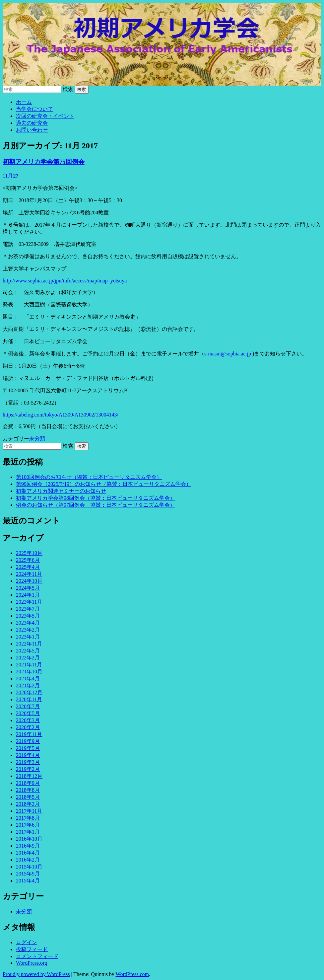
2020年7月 (28, 706)
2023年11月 (29, 602)
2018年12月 (29, 776)
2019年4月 (28, 755)
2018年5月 (28, 797)
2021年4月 (28, 678)
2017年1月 (28, 832)
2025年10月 (29, 553)
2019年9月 (28, 741)
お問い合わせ (32, 130)
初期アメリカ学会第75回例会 (44, 162)
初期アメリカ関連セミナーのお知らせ (61, 491)
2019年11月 (29, 734)
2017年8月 (28, 818)
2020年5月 (28, 713)
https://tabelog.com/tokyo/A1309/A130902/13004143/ (61, 415)
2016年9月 (28, 846)
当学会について (34, 109)
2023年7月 (28, 609)
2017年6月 (28, 825)
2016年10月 (29, 839)
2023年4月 (28, 623)
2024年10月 (29, 581)
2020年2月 (28, 727)
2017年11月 (29, 811)
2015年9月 (28, 874)
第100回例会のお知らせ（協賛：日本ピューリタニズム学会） (89, 477)
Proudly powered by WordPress (36, 974)
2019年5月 (28, 748)
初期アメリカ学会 (162, 44)
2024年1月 (28, 595)
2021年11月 (29, 665)
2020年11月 (29, 699)
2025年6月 (28, 560)
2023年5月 (28, 616)
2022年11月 (29, 644)
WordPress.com (132, 974)
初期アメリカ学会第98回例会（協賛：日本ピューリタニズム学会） (96, 498)
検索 (68, 89)
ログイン (27, 942)
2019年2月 (28, 769)
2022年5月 (28, 651)
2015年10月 (29, 867)
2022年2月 (28, 658)
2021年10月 (29, 672)
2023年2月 (28, 630)
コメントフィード (37, 956)
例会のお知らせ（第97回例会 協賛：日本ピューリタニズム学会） (96, 505)
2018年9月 (28, 783)
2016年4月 (28, 853)
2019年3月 (28, 762)
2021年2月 (28, 685)
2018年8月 (28, 790)
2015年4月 (28, 881)
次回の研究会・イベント (45, 116)
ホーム (24, 102)
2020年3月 (28, 720)
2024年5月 (28, 588)
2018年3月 (28, 804)
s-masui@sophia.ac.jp (228, 354)
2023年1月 (28, 637)
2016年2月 (28, 860)
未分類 (37, 439)
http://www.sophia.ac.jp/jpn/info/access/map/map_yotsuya (65, 281)
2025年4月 (28, 567)
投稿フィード (32, 949)
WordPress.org (32, 963)
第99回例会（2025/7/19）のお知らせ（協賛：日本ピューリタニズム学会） (104, 484)
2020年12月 (29, 692)
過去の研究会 (32, 123)
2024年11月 (29, 574)
